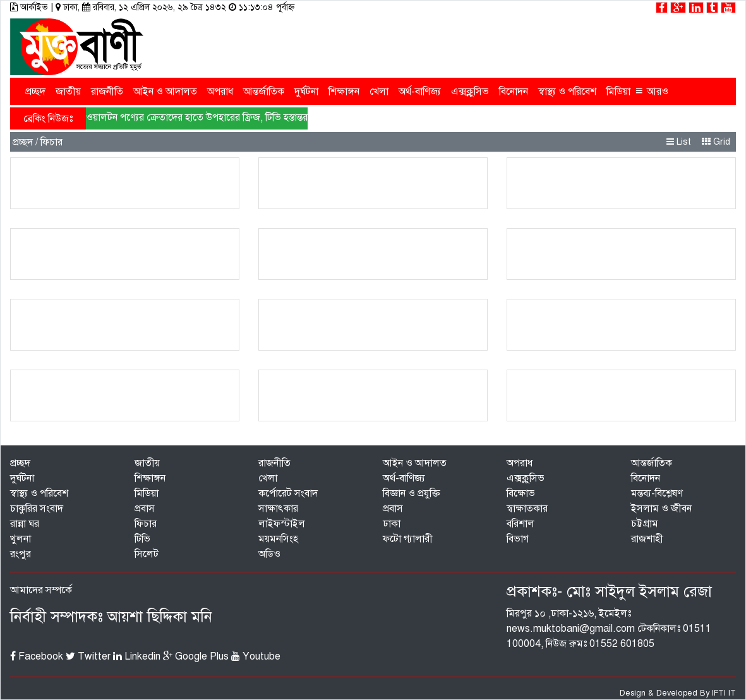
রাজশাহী (647, 539)
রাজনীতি (107, 92)
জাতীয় (68, 92)
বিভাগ (518, 539)
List (679, 142)
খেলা (379, 92)
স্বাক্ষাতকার (527, 509)
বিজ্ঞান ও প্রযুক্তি (412, 493)
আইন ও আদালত (165, 92)
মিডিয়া (618, 92)
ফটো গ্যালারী (408, 539)
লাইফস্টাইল (282, 524)
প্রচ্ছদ (35, 92)
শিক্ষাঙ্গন (344, 92)
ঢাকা (392, 524)
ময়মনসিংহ (278, 539)
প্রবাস (145, 509)
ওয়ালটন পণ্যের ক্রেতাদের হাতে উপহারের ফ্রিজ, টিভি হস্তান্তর (197, 118)
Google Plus (196, 656)
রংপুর (21, 554)
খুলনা (21, 539)
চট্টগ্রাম (645, 524)
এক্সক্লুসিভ (470, 92)
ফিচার (146, 524)
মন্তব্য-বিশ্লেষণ (657, 493)
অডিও (269, 554)
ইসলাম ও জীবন (661, 509)
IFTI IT (724, 693)
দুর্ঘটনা (306, 92)
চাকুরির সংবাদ (37, 509)
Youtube (256, 656)
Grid (716, 142)
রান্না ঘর (25, 524)
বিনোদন (514, 92)
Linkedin (137, 656)
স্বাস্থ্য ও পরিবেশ (567, 92)
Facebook (37, 656)
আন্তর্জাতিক (264, 92)
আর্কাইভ (30, 7)
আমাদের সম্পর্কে (41, 590)
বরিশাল (520, 524)
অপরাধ (220, 92)
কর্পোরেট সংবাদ (288, 493)
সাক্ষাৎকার (278, 509)
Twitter (88, 656)
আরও (652, 91)
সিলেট (147, 554)
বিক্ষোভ (521, 493)
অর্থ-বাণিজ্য (420, 92)
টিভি (142, 539)
